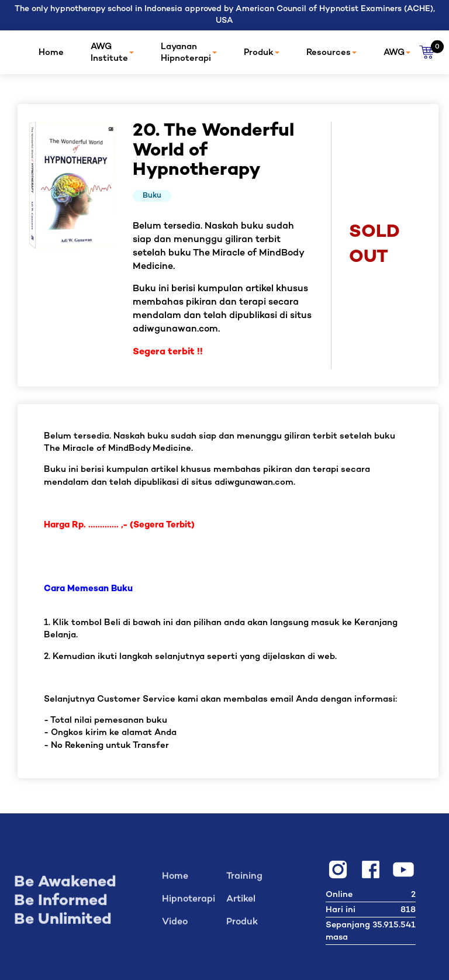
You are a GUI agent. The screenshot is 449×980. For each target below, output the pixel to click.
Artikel (241, 904)
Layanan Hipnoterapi (189, 53)
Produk (262, 53)
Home (51, 53)
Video (175, 926)
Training (244, 881)
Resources (331, 53)
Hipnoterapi (189, 904)
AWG (397, 53)
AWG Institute (112, 53)
